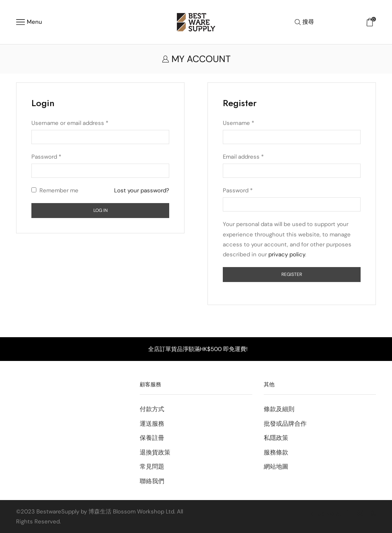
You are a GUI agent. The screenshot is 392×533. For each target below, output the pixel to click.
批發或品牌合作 (285, 424)
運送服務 (152, 424)
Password (46, 157)
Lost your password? (142, 190)
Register (292, 274)
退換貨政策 (155, 452)
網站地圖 (276, 467)
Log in (100, 210)
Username (238, 123)
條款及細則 (279, 409)
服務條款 (276, 452)
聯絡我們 (152, 481)
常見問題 (152, 467)
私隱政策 (276, 438)
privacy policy (287, 254)
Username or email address (70, 123)
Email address (243, 157)
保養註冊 (152, 438)
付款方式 (152, 409)
